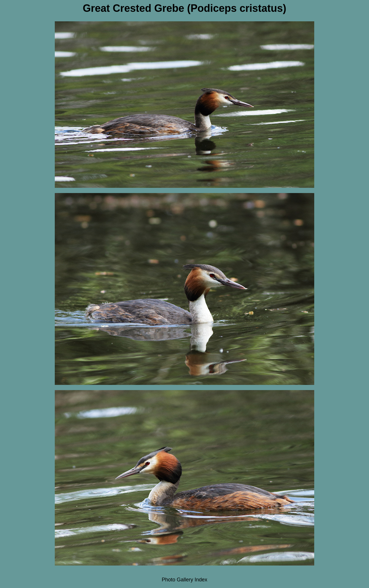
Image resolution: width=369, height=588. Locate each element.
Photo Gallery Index (184, 580)
